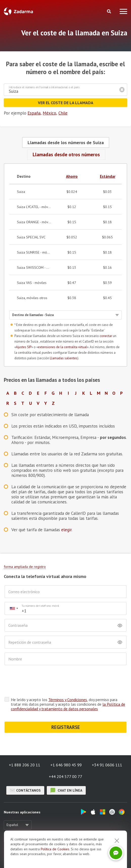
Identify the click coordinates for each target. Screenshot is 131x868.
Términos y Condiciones (68, 680)
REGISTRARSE (66, 707)
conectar (106, 336)
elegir (66, 530)
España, (35, 113)
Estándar (108, 176)
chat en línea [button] (66, 771)
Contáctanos (25, 771)
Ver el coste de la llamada (66, 103)
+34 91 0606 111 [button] (107, 745)
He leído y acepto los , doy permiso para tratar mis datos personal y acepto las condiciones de (68, 684)
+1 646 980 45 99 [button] (66, 745)
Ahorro (72, 176)
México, (50, 113)
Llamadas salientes (64, 358)
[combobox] (14, 608)
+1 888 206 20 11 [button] (25, 745)
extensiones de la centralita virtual (62, 347)
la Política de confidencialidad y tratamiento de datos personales (68, 687)
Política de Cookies (55, 849)
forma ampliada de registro (25, 567)
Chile (63, 113)
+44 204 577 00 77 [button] (65, 757)
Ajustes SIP (24, 347)
